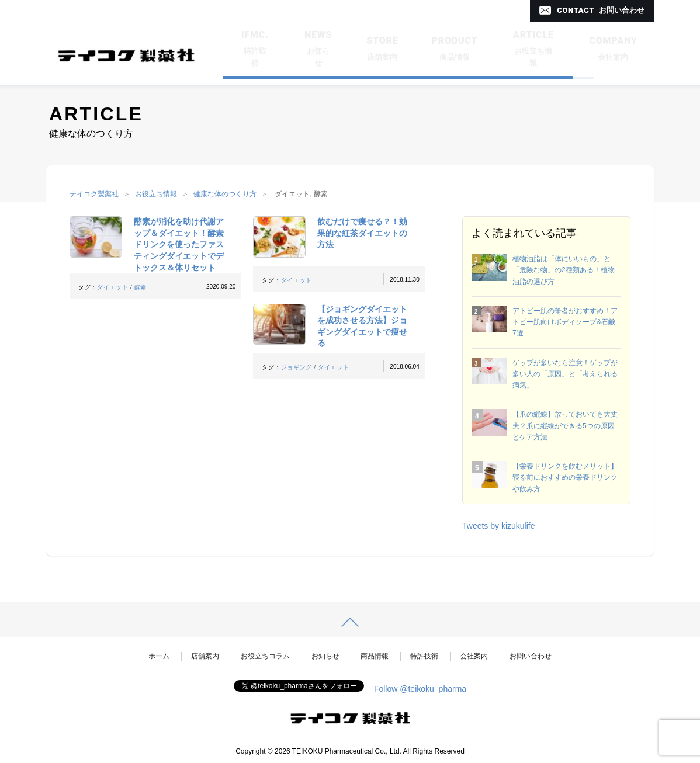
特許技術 (424, 656)
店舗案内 (205, 656)
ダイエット (113, 287)
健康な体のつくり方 (225, 194)
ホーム (159, 656)
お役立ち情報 (156, 194)
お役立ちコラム (265, 656)
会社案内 (474, 656)
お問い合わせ (531, 656)
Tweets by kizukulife (499, 526)
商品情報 (375, 656)
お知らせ (325, 656)
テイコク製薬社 (94, 194)
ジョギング (297, 367)
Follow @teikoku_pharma (420, 689)
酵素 (141, 287)
